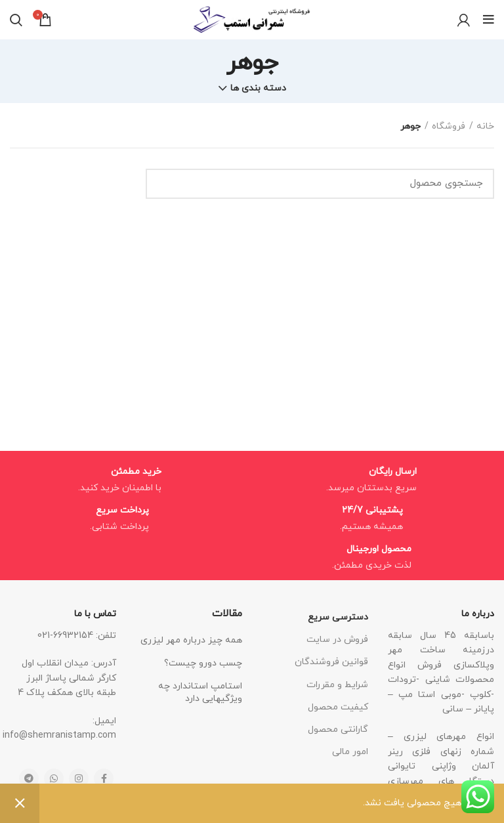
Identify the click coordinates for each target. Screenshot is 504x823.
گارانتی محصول (338, 729)
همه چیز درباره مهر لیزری (191, 640)
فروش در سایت (337, 640)
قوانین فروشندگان (331, 662)
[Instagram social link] (79, 778)
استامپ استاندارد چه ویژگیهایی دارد (200, 693)
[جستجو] (320, 184)
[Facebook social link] (104, 778)
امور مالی (350, 752)
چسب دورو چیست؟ (203, 663)
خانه (485, 126)
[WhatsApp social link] (54, 778)
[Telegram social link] (29, 778)
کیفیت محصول (338, 707)
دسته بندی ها (258, 89)
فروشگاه (449, 126)
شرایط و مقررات (337, 685)
